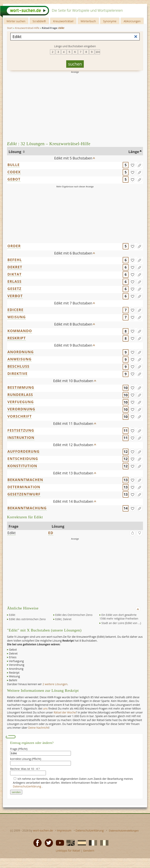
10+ (98, 52)
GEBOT (14, 179)
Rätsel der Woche (65, 712)
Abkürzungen (132, 21)
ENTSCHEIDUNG (23, 459)
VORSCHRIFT (20, 416)
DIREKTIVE (17, 374)
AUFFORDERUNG (24, 451)
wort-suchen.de (43, 830)
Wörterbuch (88, 21)
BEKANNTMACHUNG (27, 508)
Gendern (89, 851)
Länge (134, 152)
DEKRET (15, 267)
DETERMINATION (24, 487)
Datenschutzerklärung (27, 786)
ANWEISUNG (20, 359)
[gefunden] (132, 165)
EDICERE (15, 310)
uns (45, 708)
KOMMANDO (20, 331)
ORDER (14, 246)
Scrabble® (39, 21)
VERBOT (15, 296)
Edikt (12, 533)
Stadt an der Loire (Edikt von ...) (121, 623)
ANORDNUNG (21, 352)
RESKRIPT (17, 338)
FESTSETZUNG (21, 430)
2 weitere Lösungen (55, 684)
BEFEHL (15, 260)
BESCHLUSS (18, 366)
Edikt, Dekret (63, 619)
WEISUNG (17, 317)
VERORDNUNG (21, 409)
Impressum (64, 830)
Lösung (15, 152)
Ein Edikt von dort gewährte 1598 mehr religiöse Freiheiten (119, 617)
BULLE (14, 165)
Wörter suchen (16, 21)
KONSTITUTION (22, 466)
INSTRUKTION (21, 438)
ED (51, 533)
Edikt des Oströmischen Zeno (74, 615)
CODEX (14, 172)
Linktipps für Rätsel (68, 851)
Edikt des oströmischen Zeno (27, 619)
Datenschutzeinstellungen (124, 831)
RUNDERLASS (20, 395)
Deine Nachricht (39, 728)
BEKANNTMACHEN (25, 480)
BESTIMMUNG (21, 387)
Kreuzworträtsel (63, 21)
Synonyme (110, 21)
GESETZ (14, 289)
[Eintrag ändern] (139, 165)
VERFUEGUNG (21, 402)
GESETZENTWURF (24, 494)
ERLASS (14, 281)
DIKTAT (14, 274)
